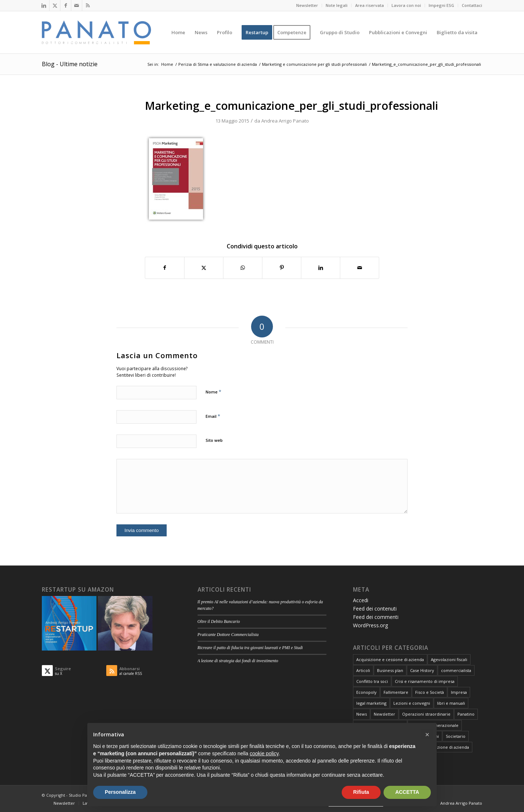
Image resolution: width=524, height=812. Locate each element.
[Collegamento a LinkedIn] (44, 5)
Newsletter (307, 5)
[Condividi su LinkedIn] (321, 268)
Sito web (214, 440)
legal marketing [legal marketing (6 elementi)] (371, 703)
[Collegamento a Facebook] (66, 5)
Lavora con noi (406, 5)
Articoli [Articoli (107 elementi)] (363, 670)
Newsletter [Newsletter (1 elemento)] (384, 714)
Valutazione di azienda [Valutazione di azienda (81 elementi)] (447, 747)
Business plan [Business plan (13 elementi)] (390, 670)
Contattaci (472, 5)
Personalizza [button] (120, 792)
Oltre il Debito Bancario (219, 621)
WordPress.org (370, 625)
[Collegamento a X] (55, 5)
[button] (427, 735)
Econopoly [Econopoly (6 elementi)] (366, 692)
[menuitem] (307, 5)
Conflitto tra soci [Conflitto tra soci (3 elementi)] (372, 681)
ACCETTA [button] (407, 792)
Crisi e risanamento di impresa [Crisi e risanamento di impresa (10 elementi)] (425, 681)
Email (213, 416)
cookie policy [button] (264, 753)
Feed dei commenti (376, 617)
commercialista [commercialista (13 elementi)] (456, 670)
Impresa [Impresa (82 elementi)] (459, 692)
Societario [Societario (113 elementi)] (456, 736)
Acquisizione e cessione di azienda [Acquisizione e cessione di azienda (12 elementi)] (390, 659)
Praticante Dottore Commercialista (228, 635)
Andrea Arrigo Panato (285, 121)
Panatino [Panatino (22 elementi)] (466, 714)
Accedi (361, 600)
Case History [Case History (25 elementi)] (422, 670)
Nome (213, 392)
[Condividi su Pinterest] (282, 268)
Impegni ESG (441, 5)
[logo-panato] (96, 32)
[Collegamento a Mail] (77, 5)
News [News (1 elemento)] (362, 714)
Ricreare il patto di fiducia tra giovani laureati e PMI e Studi (250, 648)
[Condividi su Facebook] (165, 268)
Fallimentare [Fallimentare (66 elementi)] (396, 692)
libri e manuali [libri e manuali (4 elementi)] (451, 703)
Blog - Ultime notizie (70, 64)
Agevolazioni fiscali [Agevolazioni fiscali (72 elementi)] (449, 659)
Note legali (337, 5)
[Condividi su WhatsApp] (243, 268)
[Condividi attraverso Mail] (360, 268)
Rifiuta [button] (361, 792)
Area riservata (370, 5)
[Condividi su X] (204, 268)
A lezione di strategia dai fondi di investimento (238, 661)
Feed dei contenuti (375, 609)
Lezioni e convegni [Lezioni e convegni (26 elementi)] (412, 703)
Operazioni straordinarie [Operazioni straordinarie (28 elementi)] (426, 714)
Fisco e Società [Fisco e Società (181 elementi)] (430, 692)
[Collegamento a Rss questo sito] (88, 5)
